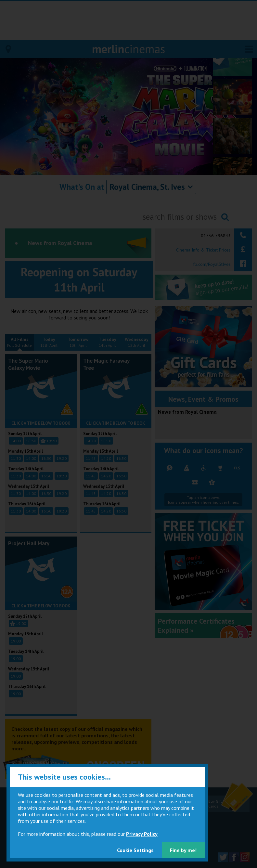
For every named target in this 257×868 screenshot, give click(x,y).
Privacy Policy (142, 834)
